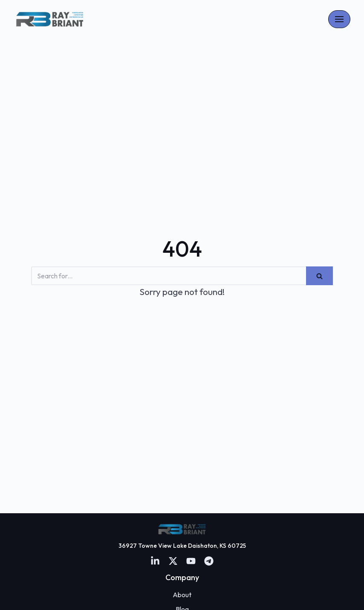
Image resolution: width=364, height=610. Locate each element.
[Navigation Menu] (339, 19)
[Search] (169, 276)
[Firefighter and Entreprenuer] (50, 19)
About (182, 595)
